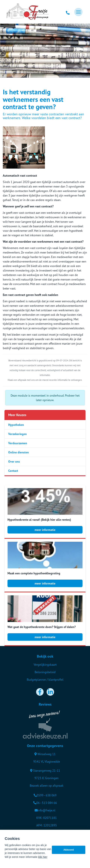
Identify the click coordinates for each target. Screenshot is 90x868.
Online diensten (19, 452)
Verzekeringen (17, 434)
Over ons (14, 461)
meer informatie (45, 530)
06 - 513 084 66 (45, 803)
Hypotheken (16, 425)
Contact (13, 471)
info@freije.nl (45, 810)
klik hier (43, 858)
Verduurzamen (18, 443)
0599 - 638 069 (45, 795)
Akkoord (69, 851)
